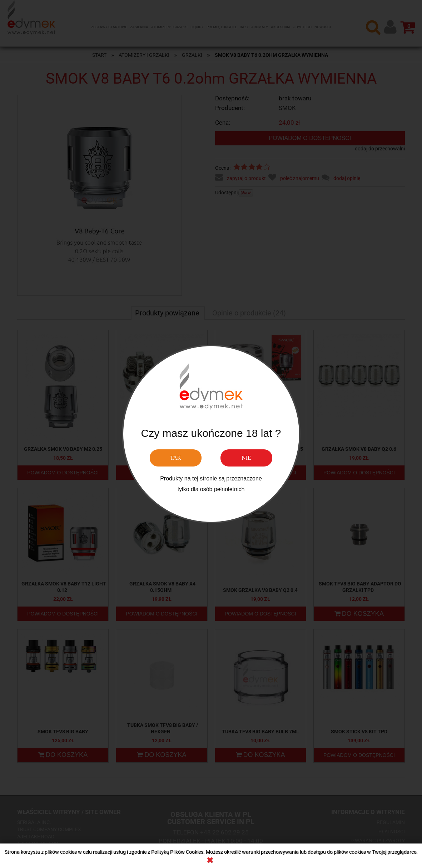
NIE (246, 458)
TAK (176, 458)
